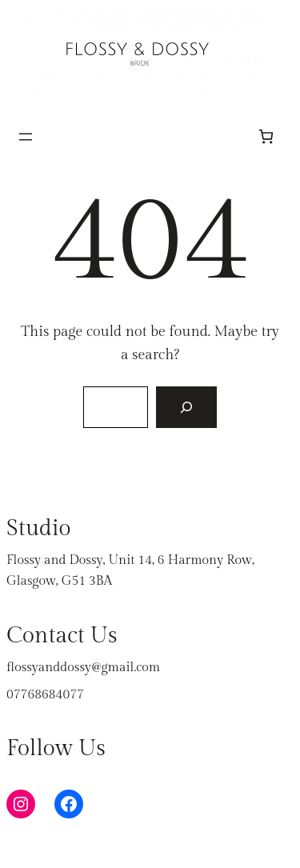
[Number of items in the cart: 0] (266, 136)
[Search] (186, 407)
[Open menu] (26, 137)
